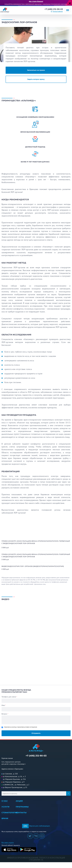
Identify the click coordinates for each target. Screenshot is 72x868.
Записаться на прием (36, 70)
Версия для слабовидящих (36, 826)
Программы (22, 807)
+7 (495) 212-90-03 (54, 9)
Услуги (5, 807)
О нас (5, 801)
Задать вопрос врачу (36, 79)
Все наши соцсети (8, 842)
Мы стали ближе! (36, 1)
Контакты (21, 813)
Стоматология (10, 813)
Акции (19, 801)
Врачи (5, 818)
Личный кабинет (58, 11)
